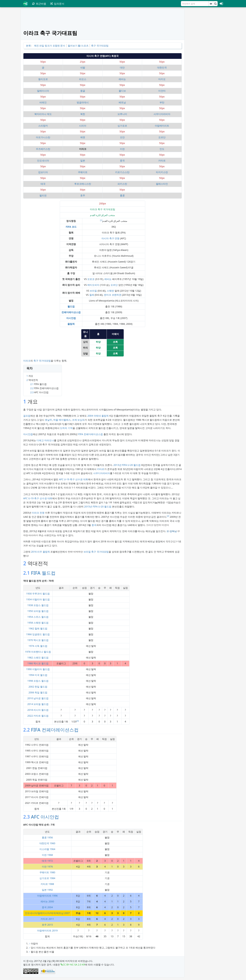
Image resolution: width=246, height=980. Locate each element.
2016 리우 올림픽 (40, 552)
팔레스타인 (162, 184)
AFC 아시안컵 (45, 817)
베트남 (122, 102)
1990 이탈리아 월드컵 (38, 669)
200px (102, 203)
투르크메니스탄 (83, 184)
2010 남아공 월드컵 (38, 698)
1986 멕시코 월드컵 (38, 663)
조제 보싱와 (78, 420)
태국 (43, 184)
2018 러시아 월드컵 (38, 710)
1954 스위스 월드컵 (38, 617)
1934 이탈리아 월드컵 (38, 599)
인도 (162, 149)
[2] (168, 516)
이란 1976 (47, 867)
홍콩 (122, 195)
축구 (36, 361)
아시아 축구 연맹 (110, 238)
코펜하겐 (117, 295)
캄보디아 (43, 172)
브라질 (93, 291)
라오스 (83, 79)
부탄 (162, 102)
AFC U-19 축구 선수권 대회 (73, 479)
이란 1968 (47, 855)
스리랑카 (43, 126)
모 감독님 (172, 531)
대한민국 (162, 67)
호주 (83, 195)
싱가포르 (122, 126)
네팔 (83, 67)
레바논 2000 (47, 901)
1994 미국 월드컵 (38, 675)
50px (43, 62)
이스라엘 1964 (47, 849)
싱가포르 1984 (47, 878)
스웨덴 (110, 291)
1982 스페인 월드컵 (38, 658)
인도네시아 (43, 161)
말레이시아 (43, 91)
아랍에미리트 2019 (47, 930)
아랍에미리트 (162, 126)
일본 (83, 161)
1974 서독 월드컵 (38, 646)
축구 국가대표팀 (100, 46)
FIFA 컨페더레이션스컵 (91, 434)
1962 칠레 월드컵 (38, 628)
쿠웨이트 (83, 172)
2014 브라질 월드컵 (38, 704)
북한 (83, 114)
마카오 (162, 79)
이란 (122, 149)
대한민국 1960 (47, 843)
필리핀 (43, 195)
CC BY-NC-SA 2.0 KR (74, 965)
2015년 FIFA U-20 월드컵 (98, 507)
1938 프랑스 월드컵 (38, 605)
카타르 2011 (47, 919)
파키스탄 (122, 184)
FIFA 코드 (71, 227)
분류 (28, 46)
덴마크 (107, 295)
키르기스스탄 (122, 172)
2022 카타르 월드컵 (38, 716)
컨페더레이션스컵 (71, 312)
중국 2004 (47, 907)
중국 (122, 161)
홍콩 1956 (47, 837)
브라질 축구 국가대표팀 (96, 552)
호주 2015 (47, 925)
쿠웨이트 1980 (47, 872)
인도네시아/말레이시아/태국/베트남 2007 (47, 913)
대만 (122, 67)
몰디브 (122, 91)
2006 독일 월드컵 (38, 692)
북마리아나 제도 (43, 114)
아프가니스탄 (43, 137)
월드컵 (71, 306)
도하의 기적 (66, 428)
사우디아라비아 (162, 114)
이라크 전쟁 (38, 513)
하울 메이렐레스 (62, 420)
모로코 (91, 279)
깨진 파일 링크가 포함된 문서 (50, 46)
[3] (78, 721)
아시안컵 (71, 318)
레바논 (122, 79)
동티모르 (43, 79)
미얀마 (162, 91)
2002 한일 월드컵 (38, 687)
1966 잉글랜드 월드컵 (38, 634)
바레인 (43, 102)
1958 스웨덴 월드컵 (38, 623)
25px (83, 62)
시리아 (83, 126)
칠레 (92, 295)
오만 (122, 137)
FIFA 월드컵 (43, 573)
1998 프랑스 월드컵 (38, 681)
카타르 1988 (47, 884)
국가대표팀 (45, 361)
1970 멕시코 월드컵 (38, 640)
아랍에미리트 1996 (47, 896)
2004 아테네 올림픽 (98, 416)
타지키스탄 (162, 172)
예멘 (83, 137)
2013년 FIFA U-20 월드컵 (127, 465)
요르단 (162, 137)
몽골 (83, 91)
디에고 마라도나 (45, 440)
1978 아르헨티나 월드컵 (38, 652)
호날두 (49, 420)
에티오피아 (93, 285)
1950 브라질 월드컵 (38, 611)
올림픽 (71, 324)
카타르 (162, 161)
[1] (101, 220)
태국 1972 (47, 861)
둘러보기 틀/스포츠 (78, 46)
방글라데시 (83, 102)
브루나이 (122, 114)
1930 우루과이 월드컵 (38, 594)
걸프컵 (27, 416)
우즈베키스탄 (43, 149)
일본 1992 (47, 890)
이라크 (27, 361)
